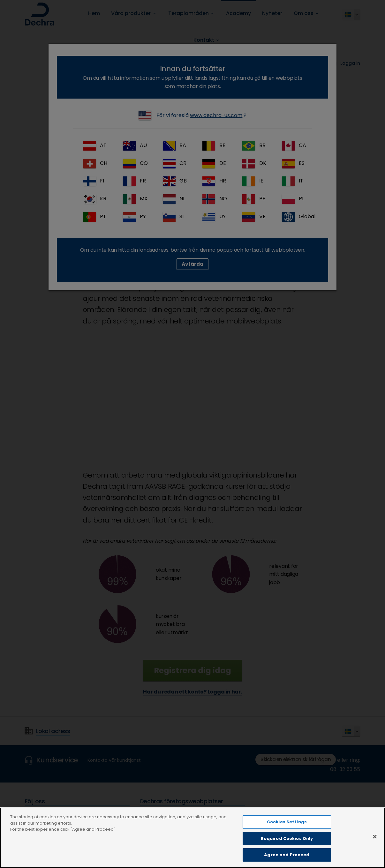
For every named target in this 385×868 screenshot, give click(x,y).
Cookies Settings (287, 823)
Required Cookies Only (287, 839)
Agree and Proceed (287, 856)
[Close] (375, 837)
